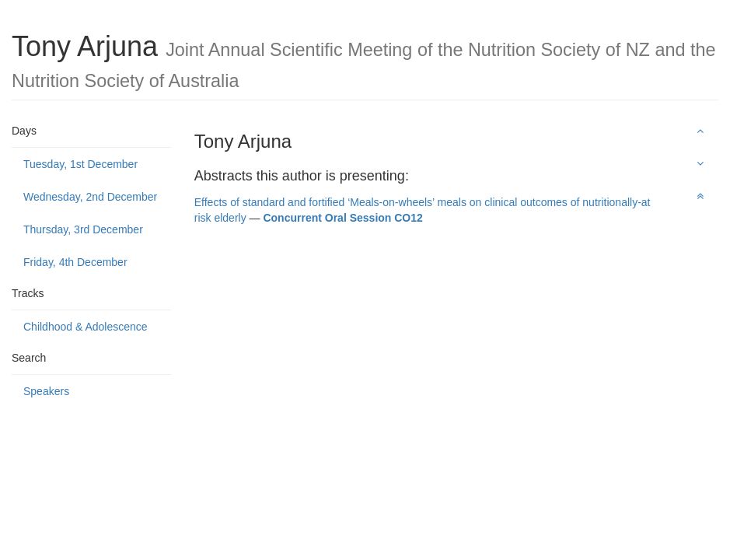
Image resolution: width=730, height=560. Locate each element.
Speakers (46, 391)
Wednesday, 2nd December (90, 197)
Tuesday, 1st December (80, 164)
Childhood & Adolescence (86, 327)
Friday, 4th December (75, 262)
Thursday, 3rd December (83, 229)
